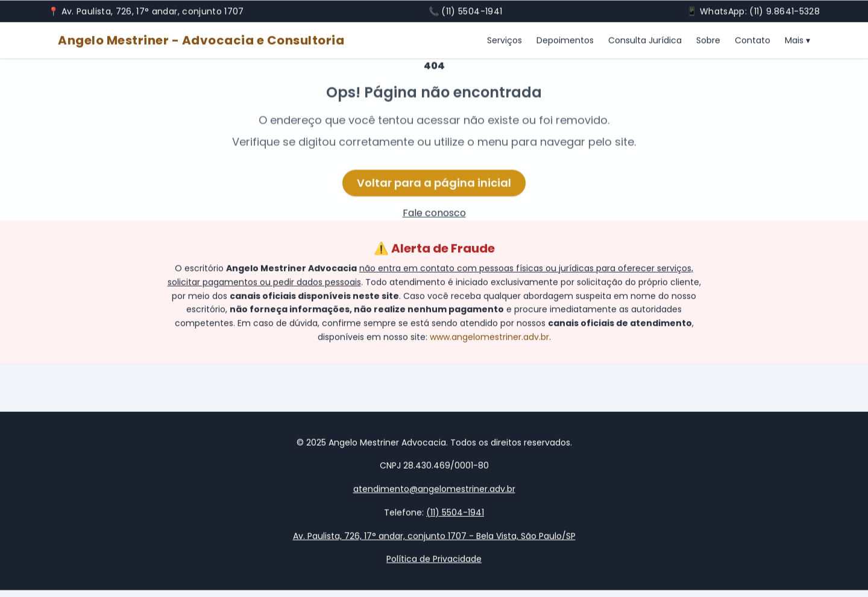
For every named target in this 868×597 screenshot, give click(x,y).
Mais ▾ (797, 41)
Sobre (708, 41)
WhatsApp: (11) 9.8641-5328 (760, 12)
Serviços (505, 41)
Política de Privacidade (434, 560)
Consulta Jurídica (645, 41)
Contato (753, 41)
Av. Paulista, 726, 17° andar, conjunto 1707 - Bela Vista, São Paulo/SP (434, 536)
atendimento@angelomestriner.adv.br (434, 490)
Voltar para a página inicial (434, 184)
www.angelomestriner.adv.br (489, 338)
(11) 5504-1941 (472, 12)
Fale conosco (434, 214)
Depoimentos (565, 41)
